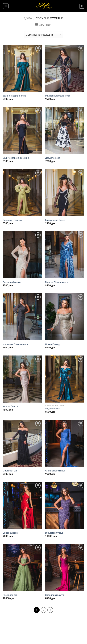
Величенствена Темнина (16, 158)
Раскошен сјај (10, 595)
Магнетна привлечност (58, 96)
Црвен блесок (10, 533)
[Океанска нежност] (65, 443)
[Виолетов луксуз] (65, 505)
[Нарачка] (43, 35)
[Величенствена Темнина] (22, 131)
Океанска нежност (55, 471)
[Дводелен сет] (65, 131)
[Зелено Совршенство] (22, 68)
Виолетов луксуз (54, 533)
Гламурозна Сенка (55, 220)
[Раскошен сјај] (22, 568)
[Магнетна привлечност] (65, 68)
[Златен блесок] (22, 379)
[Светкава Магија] (22, 255)
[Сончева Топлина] (22, 193)
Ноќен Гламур (53, 344)
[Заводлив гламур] (65, 568)
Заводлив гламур (55, 595)
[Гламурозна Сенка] (65, 193)
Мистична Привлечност (15, 344)
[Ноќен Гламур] (65, 317)
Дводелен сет (53, 158)
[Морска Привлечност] (65, 255)
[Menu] (6, 6)
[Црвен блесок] (22, 505)
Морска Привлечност (57, 282)
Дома (28, 18)
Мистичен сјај (10, 471)
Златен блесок (11, 406)
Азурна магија (53, 408)
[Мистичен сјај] (22, 443)
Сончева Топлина (12, 220)
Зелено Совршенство (14, 96)
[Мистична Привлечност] (22, 317)
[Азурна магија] (65, 379)
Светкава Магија (12, 282)
